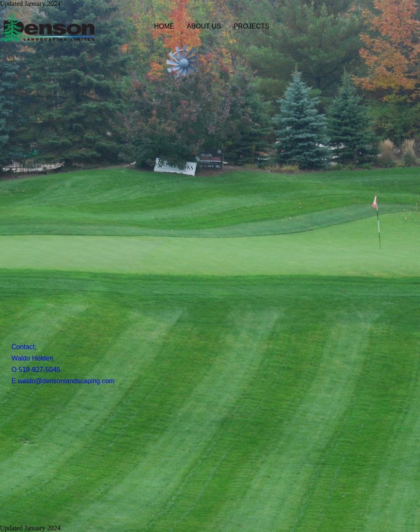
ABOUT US (204, 26)
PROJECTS (251, 26)
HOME (164, 26)
